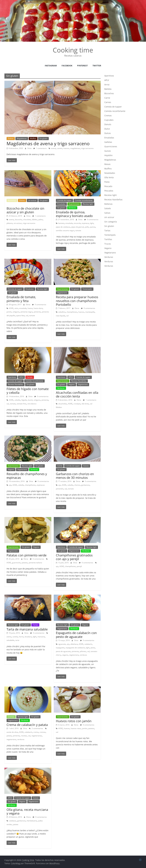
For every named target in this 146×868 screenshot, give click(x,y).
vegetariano (74, 655)
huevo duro (38, 308)
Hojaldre (108, 155)
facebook (67, 66)
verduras (83, 655)
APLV (21, 377)
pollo (87, 227)
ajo (10, 485)
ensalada (69, 223)
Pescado (108, 186)
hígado (24, 400)
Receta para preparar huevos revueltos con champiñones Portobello (77, 301)
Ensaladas (61, 204)
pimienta (45, 400)
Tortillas (108, 239)
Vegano (72, 384)
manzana (41, 637)
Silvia (30, 148)
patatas (25, 563)
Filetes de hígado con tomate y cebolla (28, 391)
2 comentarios (36, 728)
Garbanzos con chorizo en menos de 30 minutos (75, 476)
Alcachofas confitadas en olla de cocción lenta (77, 394)
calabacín (88, 644)
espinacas (41, 485)
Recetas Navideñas (16, 384)
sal (27, 316)
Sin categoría (111, 222)
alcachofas (63, 404)
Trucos (108, 244)
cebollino (62, 312)
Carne (60, 466)
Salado (108, 208)
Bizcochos (12, 200)
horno (21, 637)
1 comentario (40, 148)
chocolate (27, 219)
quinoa (93, 227)
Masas (107, 164)
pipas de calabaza (63, 227)
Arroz (107, 85)
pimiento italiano (35, 563)
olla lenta (85, 404)
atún (16, 308)
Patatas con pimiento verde (27, 555)
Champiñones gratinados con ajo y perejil (74, 557)
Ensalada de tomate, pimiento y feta (21, 299)
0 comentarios (91, 219)
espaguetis (60, 648)
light (92, 223)
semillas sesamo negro (65, 230)
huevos (66, 148)
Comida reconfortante (84, 200)
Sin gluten (43, 138)
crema (36, 732)
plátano (10, 223)
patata (9, 736)
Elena (28, 305)
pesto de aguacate (63, 651)
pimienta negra (27, 312)
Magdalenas (22, 138)
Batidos (108, 89)
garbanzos (85, 485)
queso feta (20, 316)
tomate (78, 230)
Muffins (33, 138)
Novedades (110, 173)
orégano (16, 312)
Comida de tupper (64, 200)
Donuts (108, 124)
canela (60, 148)
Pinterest (82, 66)
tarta (17, 640)
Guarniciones (74, 204)
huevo (30, 308)
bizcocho (18, 219)
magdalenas (75, 148)
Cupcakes (109, 120)
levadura (28, 637)
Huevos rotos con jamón (74, 721)
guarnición (16, 563)
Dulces (11, 138)
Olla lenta (109, 177)
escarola (77, 223)
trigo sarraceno (87, 148)
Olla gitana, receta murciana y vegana (27, 811)
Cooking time (73, 50)
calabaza (13, 821)
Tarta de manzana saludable (27, 629)
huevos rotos (76, 728)
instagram (51, 66)
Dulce (107, 129)
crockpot (77, 404)
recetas (24, 736)
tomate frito (22, 404)
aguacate (62, 644)
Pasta (107, 182)
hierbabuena (32, 821)
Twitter (97, 66)
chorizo (77, 485)
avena (53, 148)
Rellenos (108, 204)
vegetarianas (37, 736)
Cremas (11, 717)
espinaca (85, 223)
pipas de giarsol (78, 227)
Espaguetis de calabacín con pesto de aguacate (76, 635)
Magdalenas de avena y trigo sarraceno (48, 143)
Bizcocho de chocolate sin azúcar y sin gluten (25, 210)
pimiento (37, 312)
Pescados (109, 191)
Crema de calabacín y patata (27, 725)
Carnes (30, 377)
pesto (93, 648)
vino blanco (32, 404)
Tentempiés (87, 289)
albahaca (74, 644)
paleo (41, 219)
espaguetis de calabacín (75, 648)
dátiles (35, 219)
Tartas (35, 625)
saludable (10, 640)
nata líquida (61, 316)
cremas (43, 732)
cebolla (17, 400)
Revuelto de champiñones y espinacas (27, 476)
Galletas (108, 142)
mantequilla (90, 312)
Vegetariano (62, 293)
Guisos (86, 466)
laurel (30, 400)
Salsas (107, 213)
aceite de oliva (12, 732)
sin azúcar (32, 200)
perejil (79, 566)
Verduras (72, 208)
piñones (83, 651)
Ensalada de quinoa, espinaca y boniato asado (74, 214)
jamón (9, 312)
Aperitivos (12, 377)
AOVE (11, 308)
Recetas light (88, 204)
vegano (65, 655)
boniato (61, 223)
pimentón (60, 489)
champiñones (72, 312)
